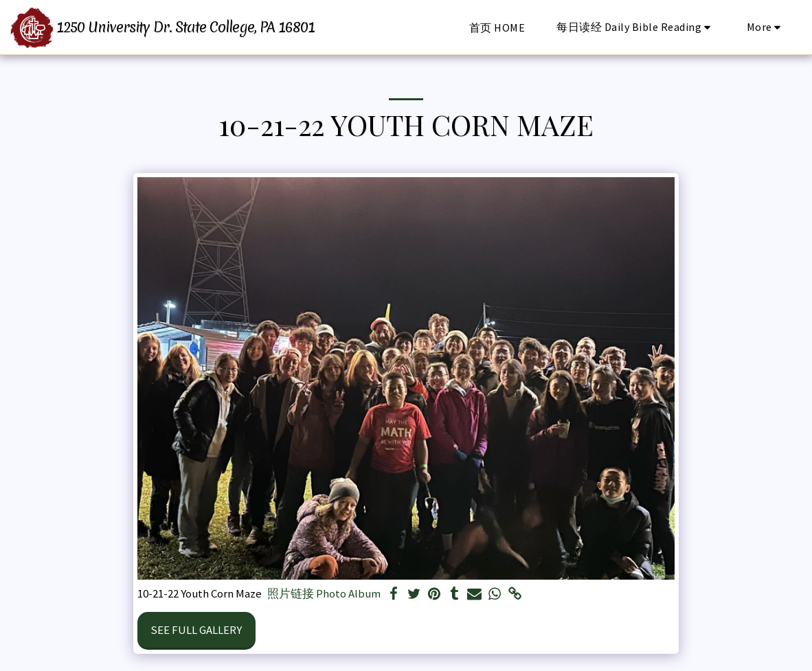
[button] (636, 27)
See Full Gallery (196, 630)
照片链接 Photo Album (324, 594)
